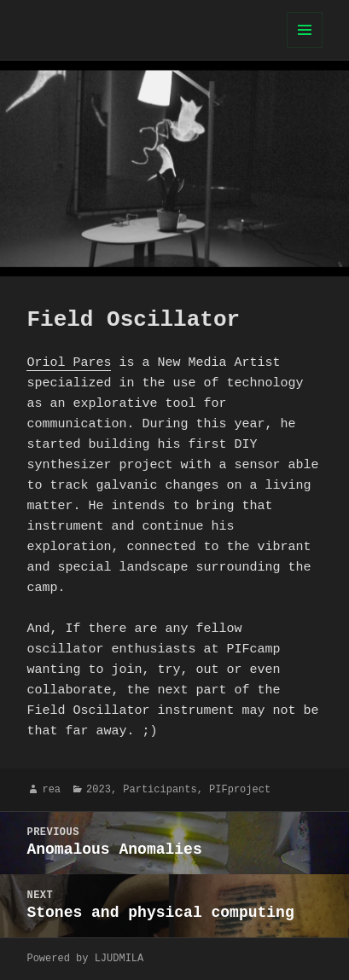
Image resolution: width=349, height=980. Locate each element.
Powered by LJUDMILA (85, 958)
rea (51, 789)
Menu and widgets (305, 47)
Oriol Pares (69, 363)
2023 (99, 789)
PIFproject (240, 789)
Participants (160, 789)
